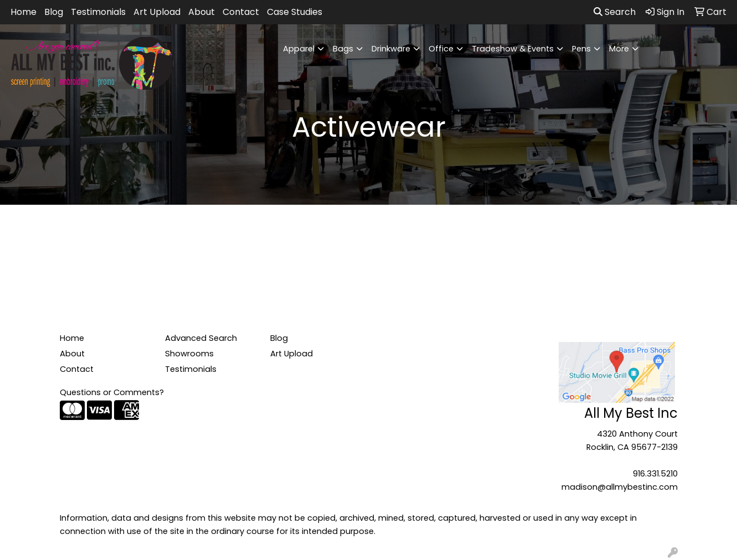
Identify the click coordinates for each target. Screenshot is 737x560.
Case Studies (295, 12)
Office (441, 49)
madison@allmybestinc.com (620, 487)
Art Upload (157, 12)
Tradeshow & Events (513, 49)
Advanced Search (201, 338)
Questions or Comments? (112, 392)
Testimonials (98, 12)
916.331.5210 (655, 474)
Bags (343, 49)
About (202, 12)
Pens (581, 49)
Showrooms (189, 354)
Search (615, 12)
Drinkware (391, 49)
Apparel (299, 49)
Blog (54, 12)
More (619, 49)
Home (24, 12)
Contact (241, 12)
